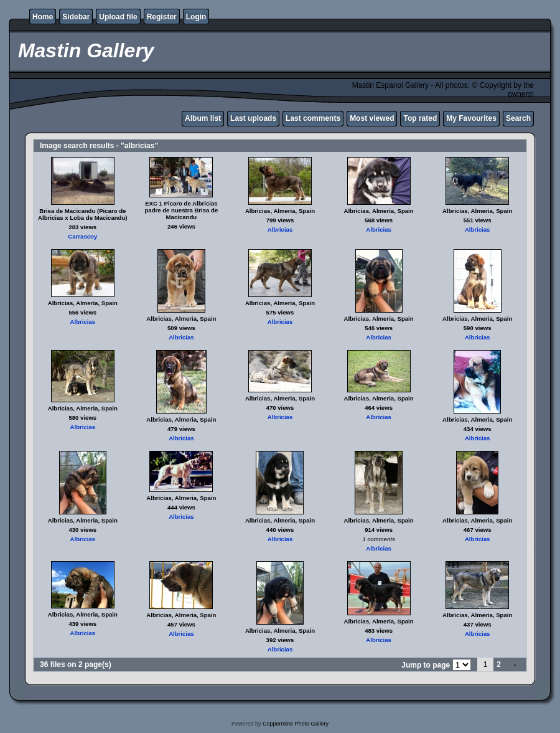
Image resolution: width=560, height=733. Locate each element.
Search (518, 118)
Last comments (313, 118)
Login (196, 17)
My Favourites (471, 118)
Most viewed (372, 118)
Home (43, 17)
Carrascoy (82, 236)
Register (162, 17)
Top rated (420, 118)
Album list (203, 118)
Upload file (118, 17)
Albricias (280, 229)
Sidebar (76, 17)
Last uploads (253, 118)
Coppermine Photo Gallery (296, 724)
